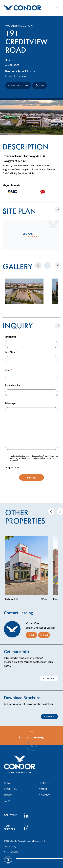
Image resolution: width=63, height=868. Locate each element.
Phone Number (13, 385)
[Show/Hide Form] (58, 326)
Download (49, 716)
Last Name (11, 352)
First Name (11, 337)
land (7, 801)
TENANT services (9, 827)
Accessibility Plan (12, 852)
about (43, 789)
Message (10, 403)
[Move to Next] (47, 265)
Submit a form (49, 678)
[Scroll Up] (32, 746)
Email (9, 370)
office (8, 795)
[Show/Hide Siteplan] (58, 210)
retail (8, 783)
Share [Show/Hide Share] (40, 85)
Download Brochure (18, 85)
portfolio (46, 783)
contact (45, 795)
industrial (11, 789)
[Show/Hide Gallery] (58, 265)
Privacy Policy (10, 847)
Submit (32, 477)
